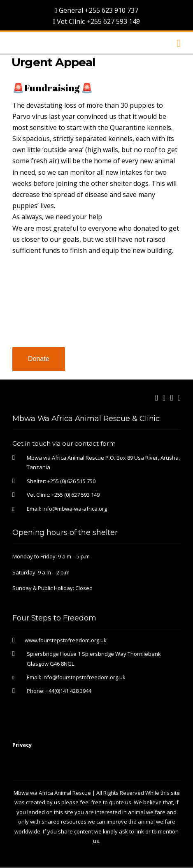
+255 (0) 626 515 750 (71, 481)
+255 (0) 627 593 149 (76, 495)
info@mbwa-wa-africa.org (75, 509)
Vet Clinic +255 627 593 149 (97, 21)
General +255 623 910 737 (96, 10)
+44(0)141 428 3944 (69, 691)
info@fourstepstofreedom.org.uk (84, 677)
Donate (39, 359)
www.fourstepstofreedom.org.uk (66, 640)
